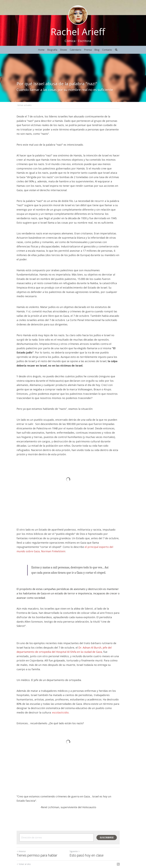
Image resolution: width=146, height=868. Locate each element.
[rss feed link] (128, 836)
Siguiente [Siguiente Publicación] (80, 823)
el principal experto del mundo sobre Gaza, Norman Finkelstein (67, 526)
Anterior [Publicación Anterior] (21, 823)
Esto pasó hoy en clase (91, 827)
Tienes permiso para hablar (37, 827)
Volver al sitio (24, 836)
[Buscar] (116, 50)
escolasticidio (25, 679)
